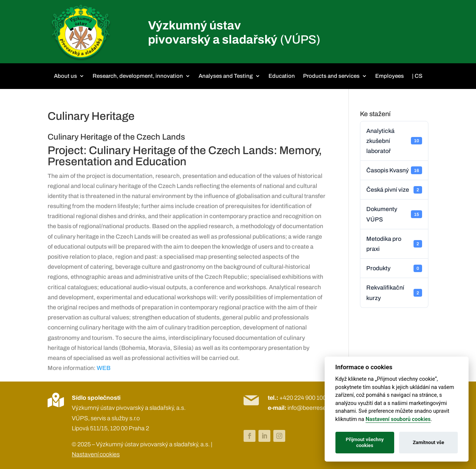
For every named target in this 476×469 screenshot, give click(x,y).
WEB (104, 368)
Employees (390, 76)
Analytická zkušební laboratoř (394, 141)
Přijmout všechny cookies (365, 442)
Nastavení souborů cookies (398, 419)
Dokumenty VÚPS (394, 214)
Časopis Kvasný (394, 170)
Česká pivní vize (394, 190)
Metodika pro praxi (394, 244)
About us (65, 76)
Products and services (331, 76)
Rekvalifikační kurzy (394, 293)
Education (282, 76)
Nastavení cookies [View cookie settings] (96, 454)
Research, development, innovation (138, 76)
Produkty (394, 268)
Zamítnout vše (428, 442)
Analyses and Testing (226, 76)
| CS (417, 76)
